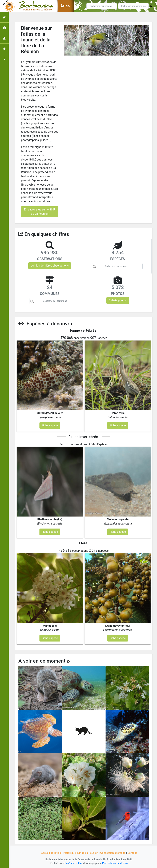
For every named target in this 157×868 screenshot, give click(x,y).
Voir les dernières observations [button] (50, 266)
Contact (134, 853)
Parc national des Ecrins (116, 863)
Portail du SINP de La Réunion (80, 853)
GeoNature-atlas (73, 863)
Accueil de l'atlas (49, 853)
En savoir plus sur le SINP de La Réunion (40, 212)
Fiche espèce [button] (50, 425)
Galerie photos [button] (118, 300)
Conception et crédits (114, 853)
